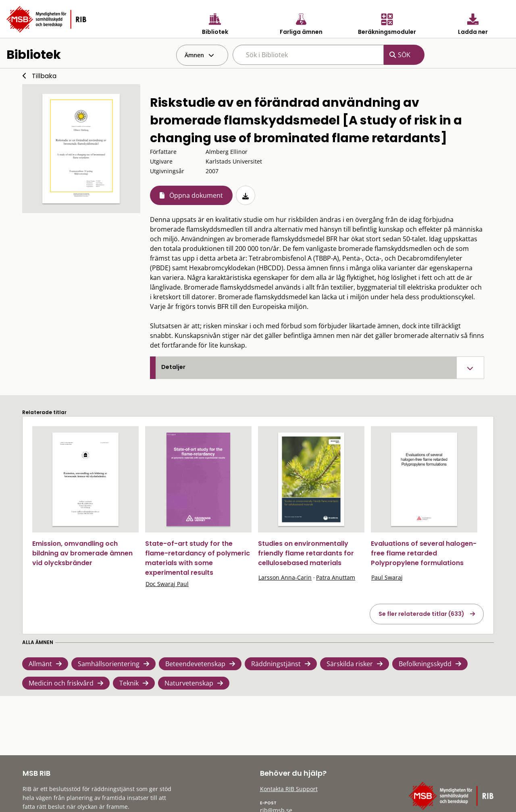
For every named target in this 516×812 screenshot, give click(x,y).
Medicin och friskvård (61, 683)
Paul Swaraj (387, 577)
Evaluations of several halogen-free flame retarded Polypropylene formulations (424, 553)
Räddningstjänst (276, 664)
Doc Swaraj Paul (167, 584)
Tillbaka (44, 76)
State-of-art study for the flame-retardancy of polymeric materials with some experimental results (198, 558)
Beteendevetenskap (195, 664)
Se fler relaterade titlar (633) (421, 614)
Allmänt (40, 664)
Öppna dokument (196, 195)
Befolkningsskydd (425, 664)
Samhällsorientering (109, 664)
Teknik (129, 683)
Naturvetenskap (189, 683)
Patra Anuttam (336, 577)
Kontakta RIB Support (289, 789)
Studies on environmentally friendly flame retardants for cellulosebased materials (306, 553)
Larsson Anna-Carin (285, 577)
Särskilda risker (350, 664)
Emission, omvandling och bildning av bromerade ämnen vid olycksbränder (82, 553)
